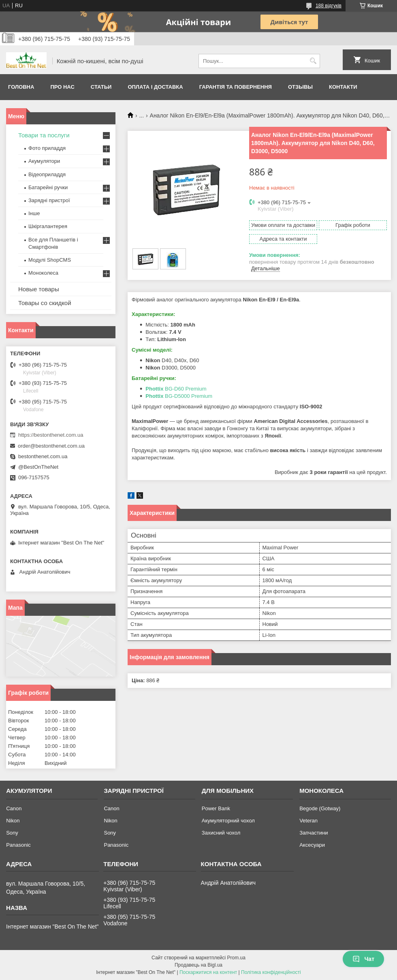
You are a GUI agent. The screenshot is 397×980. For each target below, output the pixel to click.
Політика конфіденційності (271, 972)
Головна (21, 87)
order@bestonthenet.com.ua (51, 446)
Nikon (13, 821)
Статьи (101, 87)
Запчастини (314, 833)
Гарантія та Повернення (236, 87)
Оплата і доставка (155, 87)
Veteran (308, 821)
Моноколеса (43, 273)
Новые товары (39, 289)
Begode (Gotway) (320, 808)
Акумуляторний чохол (228, 821)
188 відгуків (329, 6)
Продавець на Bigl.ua (198, 965)
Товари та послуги (44, 135)
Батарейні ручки (48, 187)
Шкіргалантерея (48, 226)
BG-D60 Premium (176, 389)
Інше (34, 213)
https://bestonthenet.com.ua (51, 435)
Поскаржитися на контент (208, 972)
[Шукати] (313, 61)
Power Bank (216, 808)
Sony (12, 833)
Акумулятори (44, 161)
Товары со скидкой (45, 303)
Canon (14, 808)
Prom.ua (236, 958)
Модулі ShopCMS (50, 260)
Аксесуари (312, 845)
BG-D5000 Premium (179, 396)
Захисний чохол (221, 833)
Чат (363, 959)
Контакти (343, 87)
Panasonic (18, 845)
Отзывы (300, 87)
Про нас (62, 87)
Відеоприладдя (47, 174)
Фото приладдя (47, 148)
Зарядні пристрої (49, 200)
